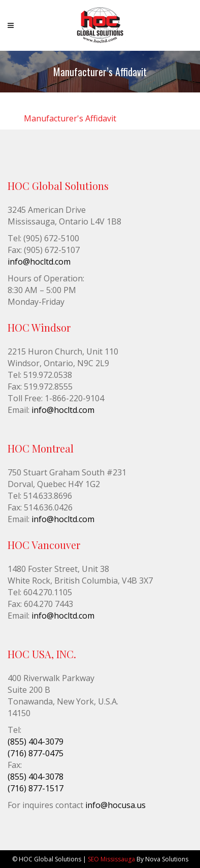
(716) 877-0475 (36, 753)
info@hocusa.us (115, 805)
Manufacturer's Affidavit (70, 118)
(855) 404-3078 (36, 777)
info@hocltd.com (39, 262)
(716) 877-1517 (36, 788)
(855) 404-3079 (36, 742)
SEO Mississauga (111, 859)
